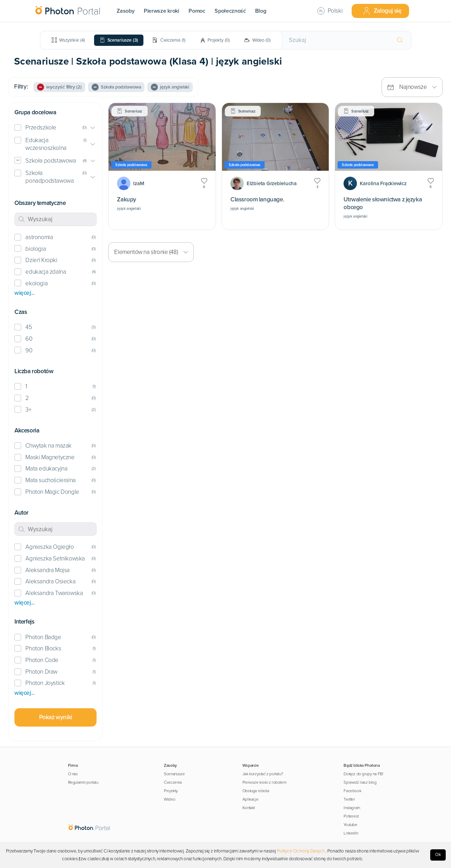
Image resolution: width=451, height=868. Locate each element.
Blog (261, 11)
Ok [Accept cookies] (438, 855)
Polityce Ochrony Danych (301, 851)
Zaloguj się (382, 11)
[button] (55, 128)
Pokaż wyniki (56, 717)
